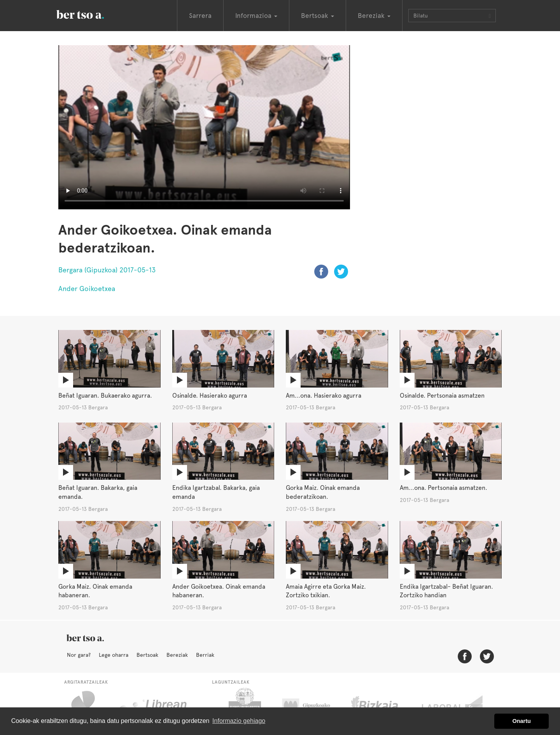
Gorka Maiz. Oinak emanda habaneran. (95, 591)
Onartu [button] (522, 721)
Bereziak (177, 655)
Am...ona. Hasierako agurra (324, 396)
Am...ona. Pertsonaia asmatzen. (444, 488)
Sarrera (200, 16)
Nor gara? (79, 655)
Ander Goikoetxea (87, 289)
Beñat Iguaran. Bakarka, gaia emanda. (98, 492)
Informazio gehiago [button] (239, 721)
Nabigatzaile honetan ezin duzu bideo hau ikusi (204, 127)
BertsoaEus (91, 14)
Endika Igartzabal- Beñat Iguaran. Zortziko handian (446, 591)
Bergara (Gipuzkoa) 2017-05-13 (107, 270)
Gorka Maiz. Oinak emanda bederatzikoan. (323, 492)
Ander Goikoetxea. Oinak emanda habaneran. (219, 591)
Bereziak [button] (374, 16)
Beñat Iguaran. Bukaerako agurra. (105, 396)
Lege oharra (114, 655)
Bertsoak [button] (318, 16)
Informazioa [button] (256, 16)
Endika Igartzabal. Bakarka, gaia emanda (216, 492)
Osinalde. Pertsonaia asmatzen (442, 396)
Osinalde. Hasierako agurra (210, 396)
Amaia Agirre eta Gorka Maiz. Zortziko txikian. (326, 591)
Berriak (205, 655)
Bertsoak (147, 655)
